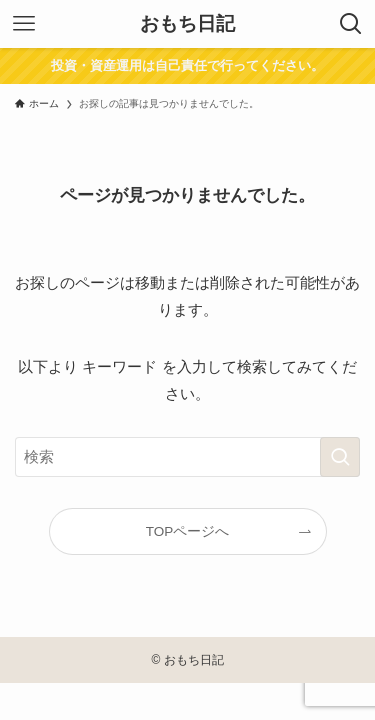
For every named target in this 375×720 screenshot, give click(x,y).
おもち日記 (187, 24)
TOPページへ (188, 531)
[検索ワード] (187, 457)
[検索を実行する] (340, 457)
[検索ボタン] (351, 24)
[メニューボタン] (24, 24)
